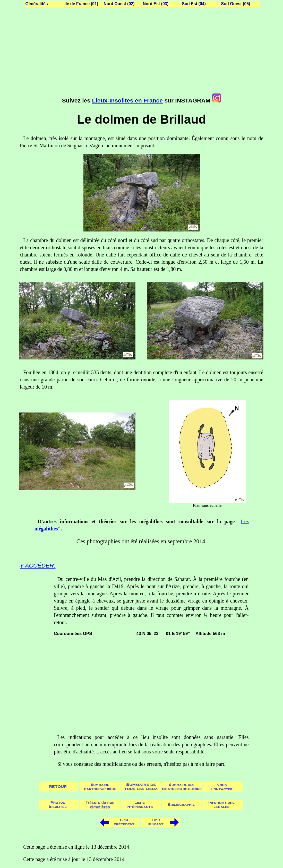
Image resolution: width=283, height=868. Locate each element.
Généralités (37, 4)
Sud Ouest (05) (236, 4)
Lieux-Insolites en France (127, 100)
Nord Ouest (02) (119, 4)
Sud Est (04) (194, 4)
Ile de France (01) (82, 4)
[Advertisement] (141, 51)
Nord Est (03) (156, 4)
